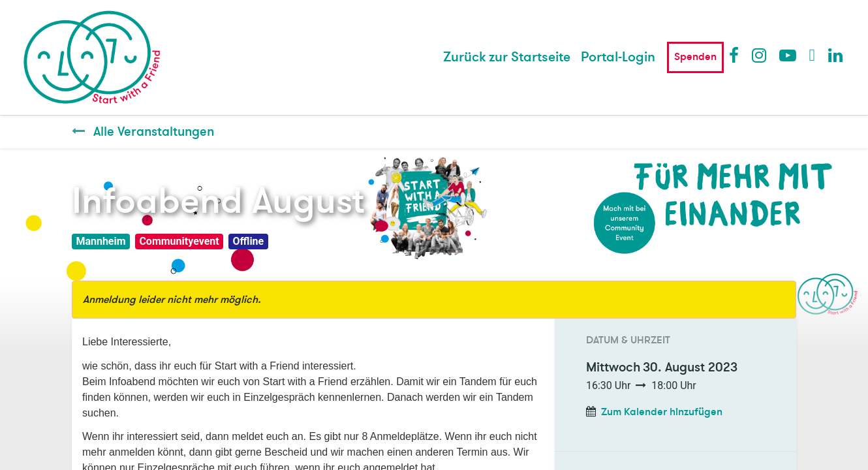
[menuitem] (507, 57)
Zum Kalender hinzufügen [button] (662, 412)
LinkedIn (836, 55)
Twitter (817, 55)
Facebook (737, 55)
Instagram (760, 55)
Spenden (695, 57)
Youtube (787, 55)
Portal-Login (618, 57)
